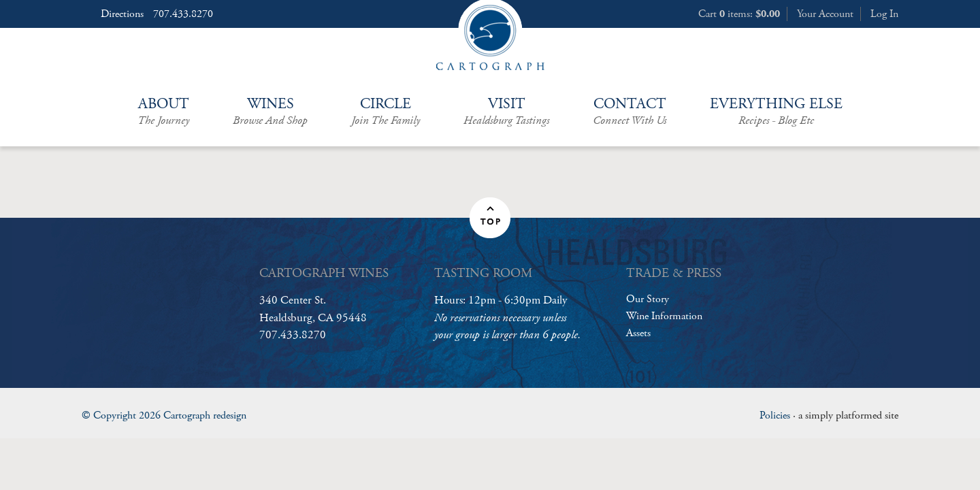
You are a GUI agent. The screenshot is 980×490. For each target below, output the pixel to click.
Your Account (825, 14)
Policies (775, 415)
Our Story (648, 299)
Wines (270, 112)
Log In (884, 14)
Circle (386, 112)
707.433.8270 (183, 14)
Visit (506, 112)
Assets (638, 333)
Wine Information (664, 316)
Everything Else (776, 112)
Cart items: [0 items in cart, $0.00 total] (739, 14)
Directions (122, 14)
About (163, 112)
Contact (630, 112)
